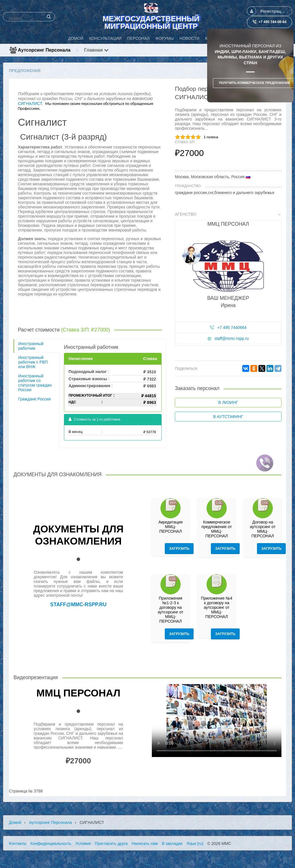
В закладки (172, 843)
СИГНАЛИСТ (30, 103)
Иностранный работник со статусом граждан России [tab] (35, 383)
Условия (83, 843)
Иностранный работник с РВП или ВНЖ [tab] (33, 362)
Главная (97, 50)
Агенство (228, 214)
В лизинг (228, 402)
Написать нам (145, 843)
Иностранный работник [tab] (31, 346)
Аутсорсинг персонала (44, 50)
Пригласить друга (111, 843)
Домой (15, 822)
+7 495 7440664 (232, 327)
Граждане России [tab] (34, 399)
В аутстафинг (228, 417)
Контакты (18, 843)
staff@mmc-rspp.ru (231, 338)
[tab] (228, 280)
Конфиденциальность (51, 843)
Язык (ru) (195, 843)
